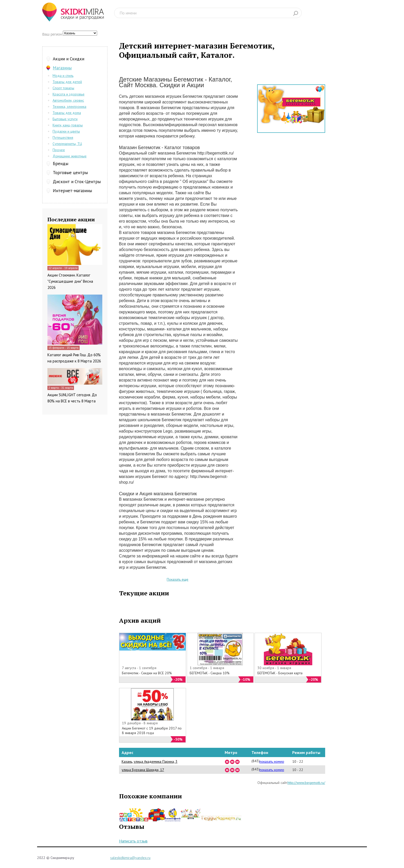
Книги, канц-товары (68, 125)
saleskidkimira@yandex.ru (130, 858)
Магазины (62, 68)
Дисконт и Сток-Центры (77, 182)
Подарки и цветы (66, 131)
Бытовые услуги (65, 119)
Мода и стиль (63, 76)
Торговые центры (70, 173)
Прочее (59, 150)
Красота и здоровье (69, 94)
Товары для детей (67, 82)
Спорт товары (63, 88)
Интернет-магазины (72, 191)
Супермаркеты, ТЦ (67, 144)
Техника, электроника (69, 107)
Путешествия (63, 137)
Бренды (61, 164)
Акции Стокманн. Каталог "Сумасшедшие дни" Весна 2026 (70, 281)
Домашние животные (70, 156)
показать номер (272, 761)
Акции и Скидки (69, 59)
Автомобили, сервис (68, 100)
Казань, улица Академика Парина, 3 (150, 761)
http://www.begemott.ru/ (306, 783)
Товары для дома (67, 113)
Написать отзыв (133, 841)
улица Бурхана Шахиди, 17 (143, 770)
